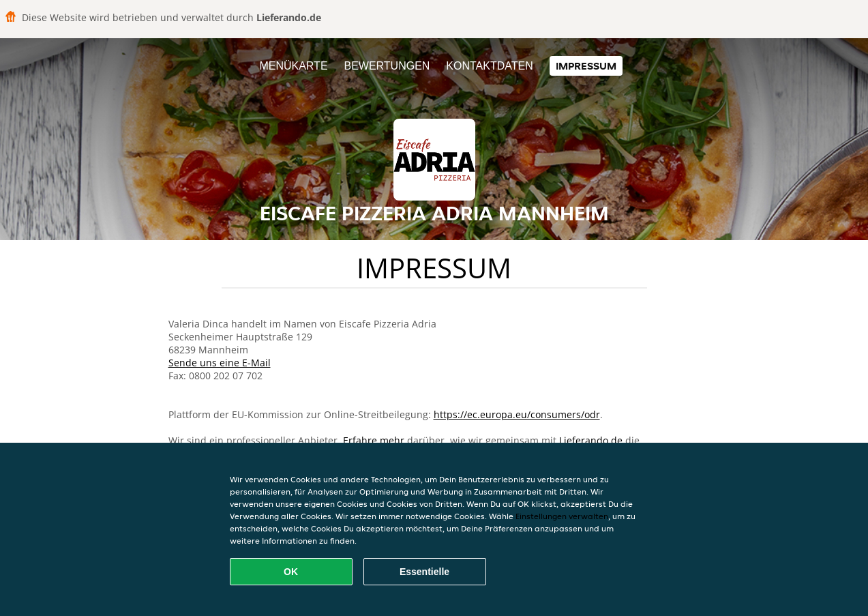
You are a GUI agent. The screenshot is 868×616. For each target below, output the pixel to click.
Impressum (586, 66)
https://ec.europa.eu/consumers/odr (517, 414)
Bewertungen (387, 66)
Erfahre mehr (374, 440)
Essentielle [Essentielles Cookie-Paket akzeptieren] (424, 572)
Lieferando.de (591, 440)
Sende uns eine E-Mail (220, 363)
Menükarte (293, 66)
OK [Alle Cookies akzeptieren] (291, 572)
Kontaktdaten (489, 66)
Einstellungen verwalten (562, 516)
